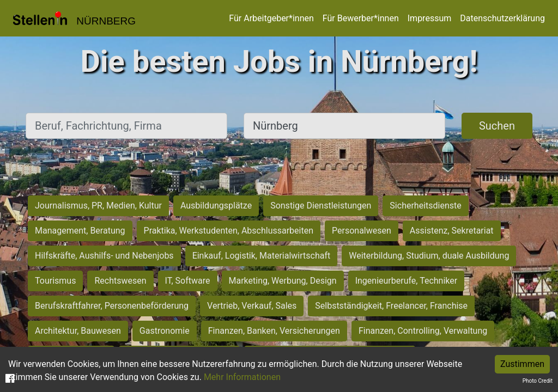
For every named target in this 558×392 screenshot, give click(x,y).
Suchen (497, 126)
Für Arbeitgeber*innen (271, 18)
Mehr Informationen (242, 377)
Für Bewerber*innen (361, 18)
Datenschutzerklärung (502, 18)
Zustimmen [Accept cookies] (522, 364)
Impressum (430, 18)
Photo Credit (538, 381)
